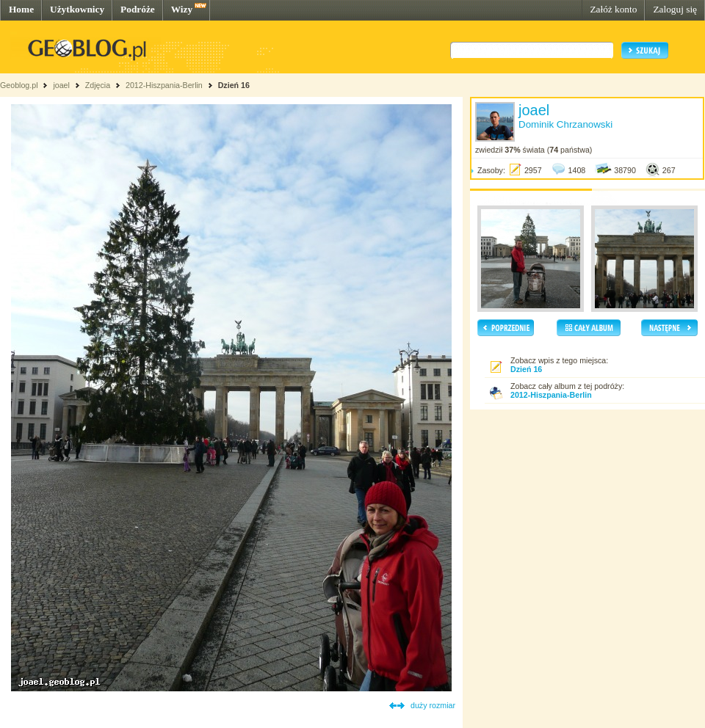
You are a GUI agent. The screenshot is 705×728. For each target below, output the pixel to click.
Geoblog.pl (19, 85)
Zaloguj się (675, 9)
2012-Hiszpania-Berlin (164, 85)
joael (61, 85)
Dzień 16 (234, 85)
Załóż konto (613, 9)
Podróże (138, 9)
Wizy (182, 9)
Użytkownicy (77, 9)
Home (21, 9)
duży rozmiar (433, 705)
